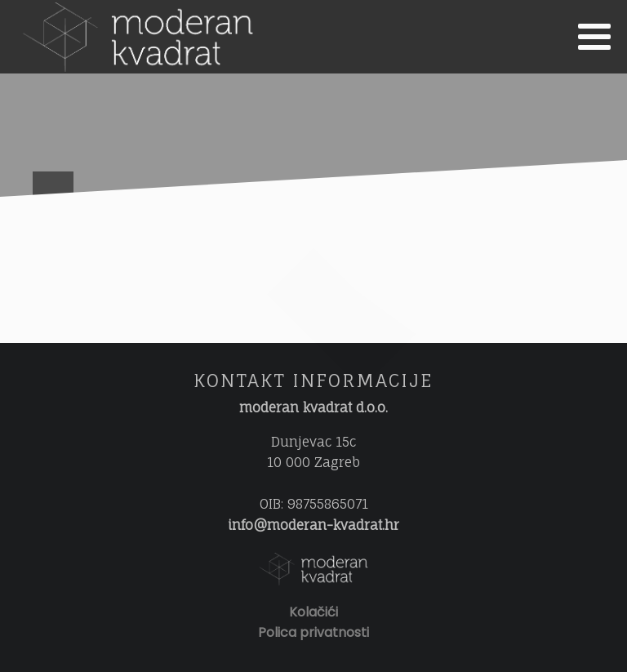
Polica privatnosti (313, 632)
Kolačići (313, 612)
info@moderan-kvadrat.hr (313, 525)
